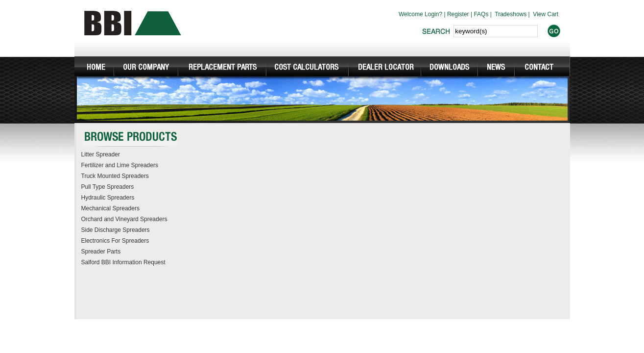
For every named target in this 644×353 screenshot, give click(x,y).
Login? (433, 14)
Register (458, 14)
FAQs (481, 14)
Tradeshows (511, 14)
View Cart (546, 14)
